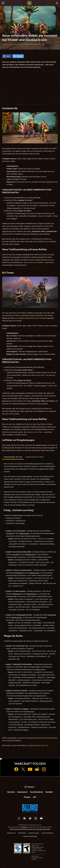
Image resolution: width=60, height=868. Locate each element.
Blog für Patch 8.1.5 (41, 745)
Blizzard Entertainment (13, 44)
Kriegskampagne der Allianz (35, 457)
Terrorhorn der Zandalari (35, 262)
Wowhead (48, 738)
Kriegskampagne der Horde (13, 457)
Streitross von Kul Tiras (35, 432)
